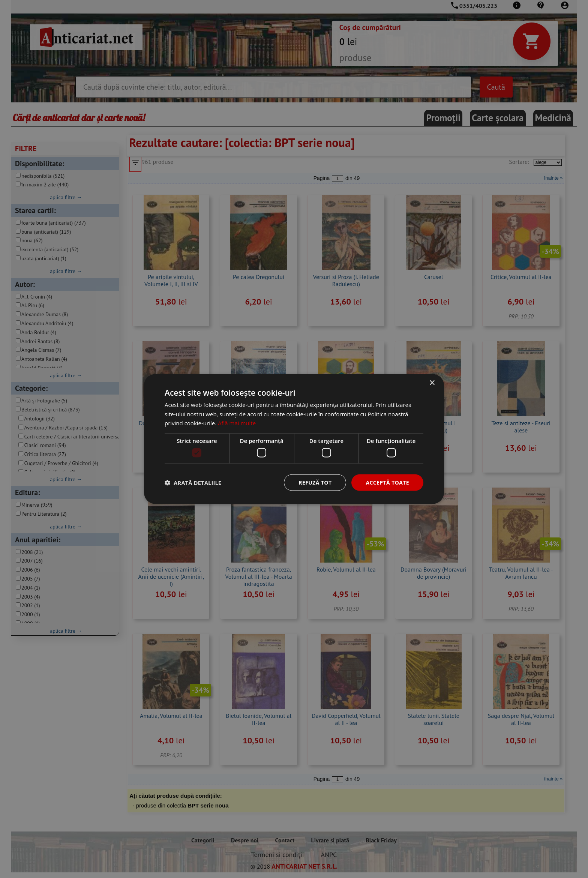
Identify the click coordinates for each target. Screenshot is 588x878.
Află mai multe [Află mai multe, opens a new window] (237, 423)
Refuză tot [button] (315, 482)
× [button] (432, 383)
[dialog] (294, 439)
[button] (193, 483)
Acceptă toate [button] (387, 482)
